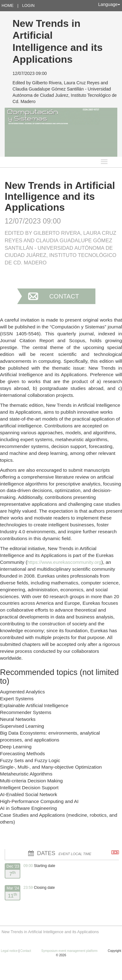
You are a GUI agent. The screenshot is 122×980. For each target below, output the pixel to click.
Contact (64, 296)
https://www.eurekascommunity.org (64, 562)
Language (109, 4)
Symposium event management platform (70, 951)
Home (8, 5)
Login (28, 5)
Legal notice (10, 951)
